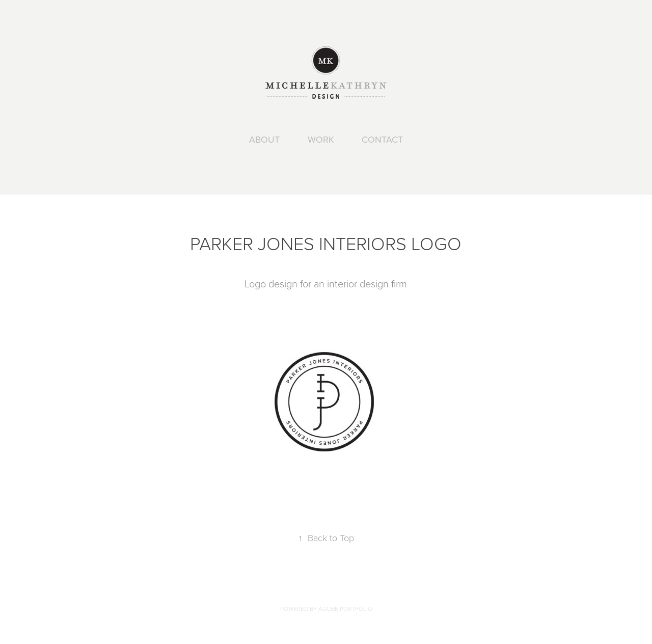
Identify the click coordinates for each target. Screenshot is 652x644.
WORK (321, 139)
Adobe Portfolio (345, 609)
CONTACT (382, 139)
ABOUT (264, 139)
